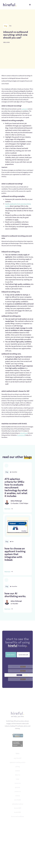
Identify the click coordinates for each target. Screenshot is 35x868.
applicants (24, 109)
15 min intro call (23, 655)
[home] (10, 5)
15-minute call (21, 435)
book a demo (11, 655)
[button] (30, 5)
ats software (24, 433)
